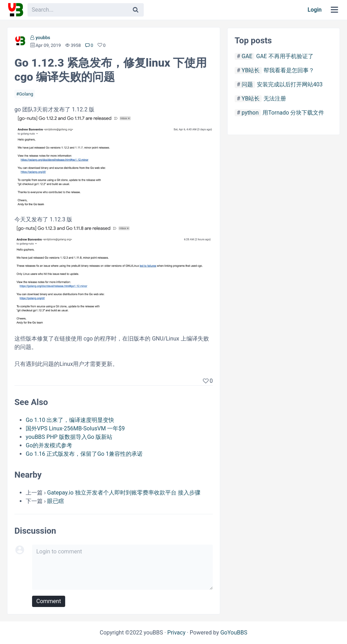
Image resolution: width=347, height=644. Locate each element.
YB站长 (251, 70)
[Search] (136, 10)
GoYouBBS (234, 633)
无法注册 (275, 99)
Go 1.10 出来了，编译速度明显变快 (70, 420)
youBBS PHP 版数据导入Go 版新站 (69, 437)
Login (315, 10)
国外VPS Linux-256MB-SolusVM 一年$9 (75, 428)
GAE (247, 56)
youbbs (43, 38)
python (250, 113)
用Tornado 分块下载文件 (293, 113)
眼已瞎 (56, 501)
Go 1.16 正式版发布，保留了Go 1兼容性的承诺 (84, 454)
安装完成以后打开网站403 (290, 84)
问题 (247, 84)
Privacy (176, 633)
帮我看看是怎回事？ (289, 70)
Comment (49, 601)
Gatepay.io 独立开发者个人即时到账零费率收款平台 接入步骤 (124, 493)
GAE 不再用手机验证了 (285, 56)
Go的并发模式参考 (49, 445)
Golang (26, 94)
